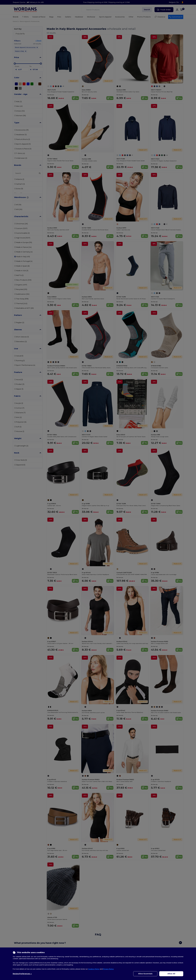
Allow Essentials (145, 974)
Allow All (171, 974)
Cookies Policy (94, 969)
